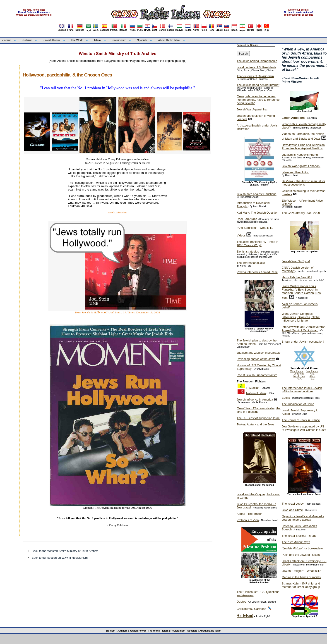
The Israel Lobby (293, 504)
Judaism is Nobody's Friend (300, 155)
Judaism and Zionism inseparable (259, 353)
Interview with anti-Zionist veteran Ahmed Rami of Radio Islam (304, 329)
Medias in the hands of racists (301, 577)
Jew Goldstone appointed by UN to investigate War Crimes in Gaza (304, 428)
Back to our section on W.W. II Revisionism (60, 558)
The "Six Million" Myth (296, 542)
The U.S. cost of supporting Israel (258, 418)
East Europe (312, 371)
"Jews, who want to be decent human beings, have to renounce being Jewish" (258, 100)
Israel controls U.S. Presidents (256, 67)
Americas (299, 374)
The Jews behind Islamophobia (257, 61)
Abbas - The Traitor (249, 514)
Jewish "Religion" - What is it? (301, 571)
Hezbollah (253, 388)
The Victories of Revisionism (255, 76)
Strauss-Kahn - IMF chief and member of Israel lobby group (301, 585)
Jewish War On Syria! (296, 261)
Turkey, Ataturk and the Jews (255, 424)
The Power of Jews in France (301, 420)
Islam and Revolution (295, 172)
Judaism (27, 40)
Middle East (299, 376)
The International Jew (251, 263)
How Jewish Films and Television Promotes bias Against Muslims (303, 147)
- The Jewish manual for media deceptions (303, 183)
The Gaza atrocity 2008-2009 (301, 213)
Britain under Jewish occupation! (303, 342)
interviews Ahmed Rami (257, 272)
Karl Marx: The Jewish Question (257, 213)
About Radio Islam (169, 40)
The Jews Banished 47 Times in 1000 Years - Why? (257, 243)
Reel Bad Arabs (247, 219)
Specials (142, 40)
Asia (312, 374)
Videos (241, 235)
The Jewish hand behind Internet (258, 85)
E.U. (313, 379)
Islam (97, 40)
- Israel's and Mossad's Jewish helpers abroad (303, 518)
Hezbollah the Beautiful (297, 277)
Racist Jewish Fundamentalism (257, 375)
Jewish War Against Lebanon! (301, 166)
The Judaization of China (298, 404)
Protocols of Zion (248, 520)
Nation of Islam (256, 393)
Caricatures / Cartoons (251, 609)
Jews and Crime (292, 510)
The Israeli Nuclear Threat (299, 536)
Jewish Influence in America (255, 400)
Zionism (7, 40)
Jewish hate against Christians (257, 194)
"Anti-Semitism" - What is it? (255, 228)
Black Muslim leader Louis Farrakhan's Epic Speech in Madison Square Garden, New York (302, 292)
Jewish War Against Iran (252, 109)
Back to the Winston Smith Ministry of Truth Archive (65, 551)
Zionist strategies (248, 252)
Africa (313, 376)
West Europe (297, 371)
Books (286, 398)
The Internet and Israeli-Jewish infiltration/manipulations (302, 390)
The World (77, 40)
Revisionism (119, 40)
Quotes (241, 602)
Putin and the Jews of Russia (301, 555)
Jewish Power (52, 40)
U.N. (300, 379)
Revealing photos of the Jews (256, 359)
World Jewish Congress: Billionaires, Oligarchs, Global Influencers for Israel (301, 317)
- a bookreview (302, 548)
